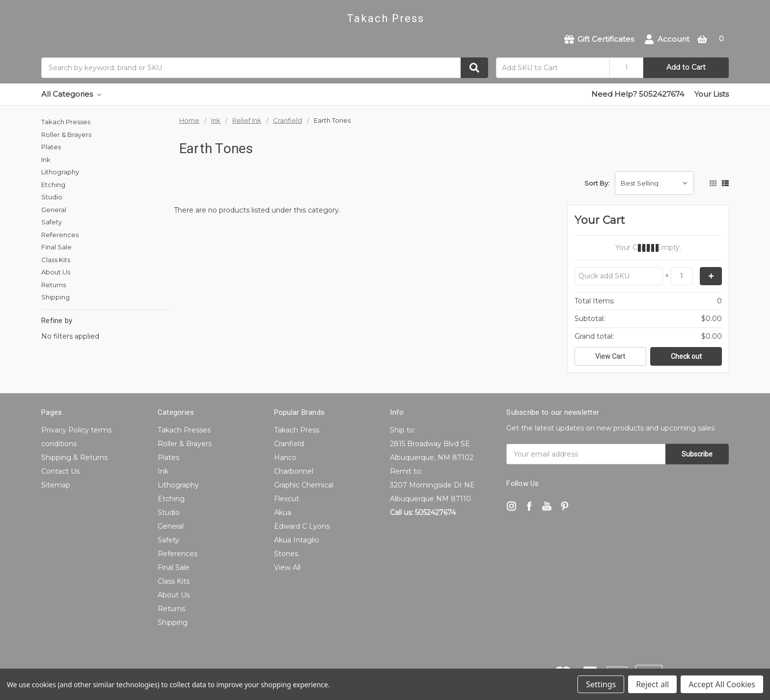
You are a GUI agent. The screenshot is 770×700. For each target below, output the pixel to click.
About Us (56, 272)
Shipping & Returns (74, 458)
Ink (46, 160)
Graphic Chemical (304, 485)
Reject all (652, 684)
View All (287, 567)
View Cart (610, 356)
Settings (601, 684)
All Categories (71, 94)
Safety (52, 222)
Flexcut (287, 499)
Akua (283, 512)
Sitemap (56, 485)
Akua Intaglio (297, 540)
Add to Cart (686, 67)
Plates (51, 147)
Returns (54, 285)
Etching (53, 185)
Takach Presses (66, 122)
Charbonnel (294, 471)
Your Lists (712, 94)
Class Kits (56, 260)
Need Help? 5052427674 (638, 94)
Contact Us (60, 471)
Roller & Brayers (66, 135)
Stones (286, 554)
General (54, 210)
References (60, 235)
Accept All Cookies (722, 684)
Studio (52, 197)
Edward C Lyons (302, 526)
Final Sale (56, 247)
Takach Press (297, 430)
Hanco (285, 458)
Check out (686, 356)
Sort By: (597, 183)
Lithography (60, 172)
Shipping (55, 297)
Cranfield (289, 444)
